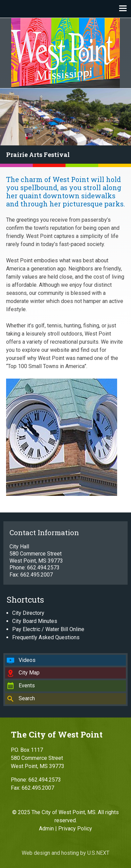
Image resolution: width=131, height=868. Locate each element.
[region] (65, 128)
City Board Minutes (35, 621)
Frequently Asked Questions (46, 637)
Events (27, 685)
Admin (46, 829)
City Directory (28, 613)
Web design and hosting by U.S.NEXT (65, 853)
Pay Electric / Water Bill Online (48, 629)
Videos (27, 660)
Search (27, 698)
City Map (29, 673)
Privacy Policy (75, 829)
